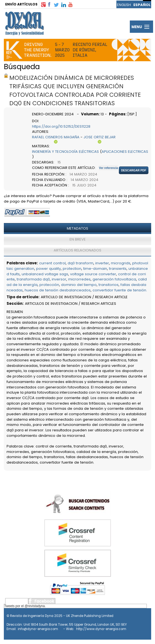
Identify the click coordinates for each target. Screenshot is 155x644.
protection (72, 269)
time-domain (95, 269)
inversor (59, 279)
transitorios (109, 285)
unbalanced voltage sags (45, 274)
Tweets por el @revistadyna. (25, 606)
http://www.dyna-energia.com (101, 629)
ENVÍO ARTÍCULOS (21, 4)
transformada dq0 (33, 279)
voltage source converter (93, 274)
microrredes (79, 279)
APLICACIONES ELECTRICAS (125, 152)
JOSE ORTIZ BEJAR (100, 137)
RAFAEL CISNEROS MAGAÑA (56, 137)
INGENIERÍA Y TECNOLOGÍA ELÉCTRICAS (65, 152)
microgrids (121, 263)
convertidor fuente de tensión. (120, 290)
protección (49, 285)
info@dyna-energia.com (38, 629)
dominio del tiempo (79, 285)
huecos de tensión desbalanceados (58, 290)
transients (118, 269)
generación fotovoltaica (114, 279)
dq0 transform (81, 263)
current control (52, 263)
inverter (102, 263)
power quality (48, 269)
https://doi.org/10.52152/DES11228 (61, 126)
